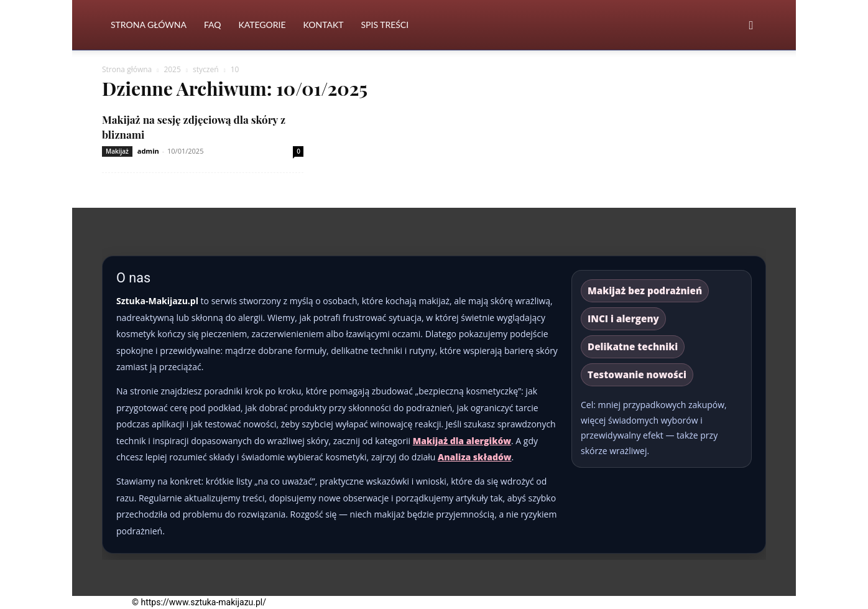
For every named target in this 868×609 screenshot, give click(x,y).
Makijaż (117, 151)
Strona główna (127, 69)
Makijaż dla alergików (462, 441)
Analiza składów (475, 457)
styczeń (205, 69)
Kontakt (324, 25)
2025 (172, 69)
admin (148, 151)
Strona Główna (149, 25)
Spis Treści (385, 25)
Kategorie (262, 25)
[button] (751, 26)
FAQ (213, 25)
